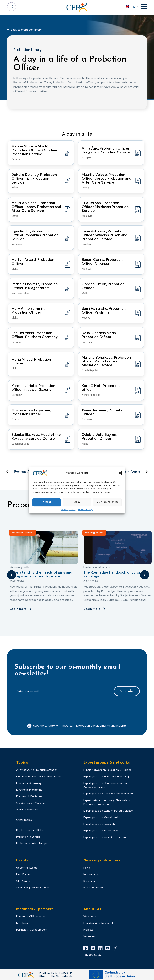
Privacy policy (69, 510)
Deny (77, 502)
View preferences (107, 502)
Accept (47, 502)
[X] (94, 948)
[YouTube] (109, 948)
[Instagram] (116, 948)
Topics (22, 762)
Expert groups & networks (107, 762)
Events (22, 860)
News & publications (102, 860)
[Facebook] (87, 948)
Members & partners (35, 909)
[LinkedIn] (102, 948)
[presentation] (42, 709)
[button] (120, 473)
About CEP (93, 909)
